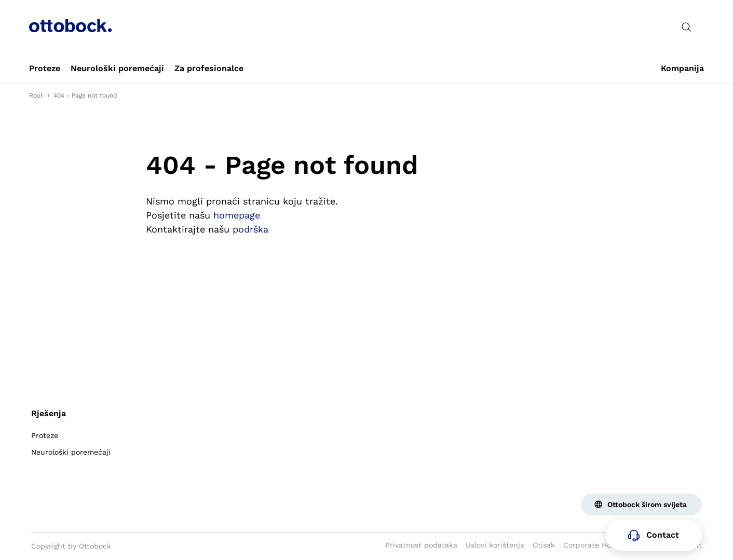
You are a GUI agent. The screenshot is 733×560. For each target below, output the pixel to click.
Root (36, 95)
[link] (45, 69)
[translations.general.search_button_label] (686, 27)
